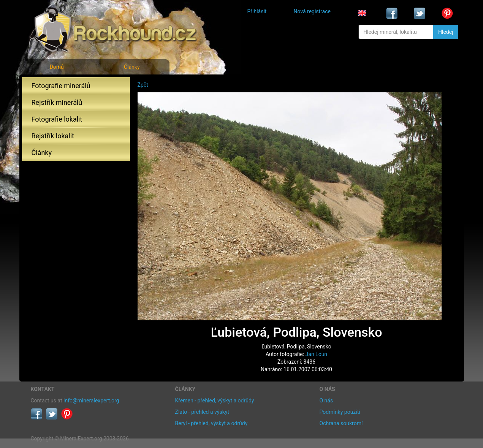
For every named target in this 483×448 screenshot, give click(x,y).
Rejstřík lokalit (53, 136)
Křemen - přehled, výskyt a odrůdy (215, 401)
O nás (326, 401)
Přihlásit (257, 11)
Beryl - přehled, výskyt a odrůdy (211, 423)
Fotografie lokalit (57, 119)
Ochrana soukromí (341, 423)
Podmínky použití (340, 412)
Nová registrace (312, 11)
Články (132, 67)
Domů (57, 67)
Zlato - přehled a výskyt (202, 412)
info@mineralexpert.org (91, 401)
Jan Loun (317, 354)
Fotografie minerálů (61, 86)
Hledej (446, 32)
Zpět (143, 85)
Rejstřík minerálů (57, 102)
